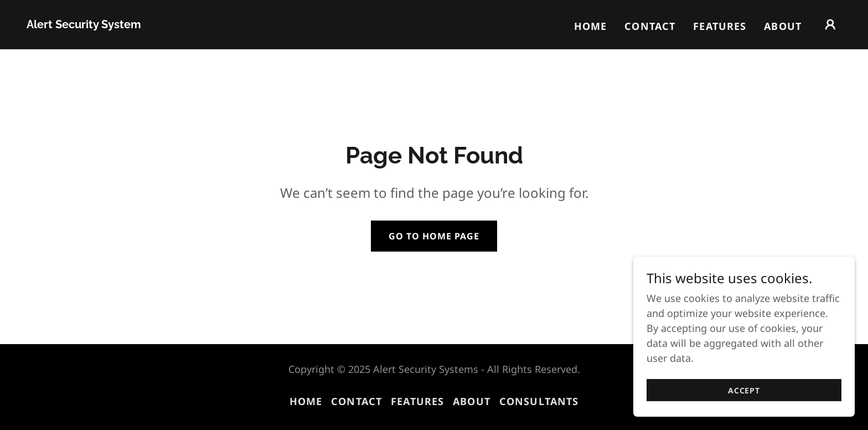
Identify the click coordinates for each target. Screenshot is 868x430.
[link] (84, 24)
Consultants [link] (539, 401)
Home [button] (306, 401)
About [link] (783, 26)
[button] (830, 24)
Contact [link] (650, 26)
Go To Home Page (434, 236)
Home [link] (591, 26)
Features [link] (720, 26)
